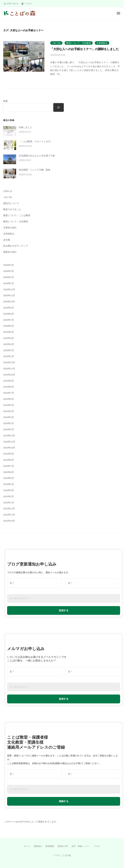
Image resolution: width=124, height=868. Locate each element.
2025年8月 (9, 314)
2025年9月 (9, 308)
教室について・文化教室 (79, 43)
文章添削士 (102, 43)
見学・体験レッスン (81, 846)
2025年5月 (9, 332)
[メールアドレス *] (64, 598)
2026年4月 (9, 265)
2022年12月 (9, 509)
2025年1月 (9, 356)
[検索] (59, 107)
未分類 (7, 240)
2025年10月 (9, 302)
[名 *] (93, 583)
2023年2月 (9, 496)
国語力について (11, 203)
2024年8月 (9, 387)
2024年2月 (9, 423)
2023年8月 (9, 460)
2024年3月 (9, 417)
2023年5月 (9, 478)
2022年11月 (9, 515)
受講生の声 (63, 846)
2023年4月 (9, 484)
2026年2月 (9, 277)
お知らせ (8, 191)
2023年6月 (9, 472)
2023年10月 (9, 448)
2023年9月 (9, 454)
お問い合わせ (13, 4)
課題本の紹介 (10, 252)
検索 (5, 101)
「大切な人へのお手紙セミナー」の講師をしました (84, 49)
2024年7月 (9, 393)
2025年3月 (9, 344)
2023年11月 (9, 442)
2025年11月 (9, 295)
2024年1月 (9, 429)
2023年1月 (9, 503)
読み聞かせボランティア (16, 246)
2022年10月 (9, 521)
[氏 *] (35, 583)
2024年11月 (9, 369)
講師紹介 (38, 846)
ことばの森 (66, 855)
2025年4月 (9, 338)
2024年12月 (9, 362)
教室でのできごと (12, 209)
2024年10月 (9, 375)
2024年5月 (9, 405)
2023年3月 (9, 490)
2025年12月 (9, 290)
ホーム (27, 846)
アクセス (28, 4)
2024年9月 (9, 381)
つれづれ (56, 43)
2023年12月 (9, 436)
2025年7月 (9, 320)
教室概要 (50, 846)
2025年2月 (9, 350)
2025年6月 (9, 326)
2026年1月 (9, 283)
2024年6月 (9, 399)
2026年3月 (9, 271)
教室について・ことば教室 (17, 215)
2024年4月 (9, 411)
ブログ (97, 846)
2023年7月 (9, 466)
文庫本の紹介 (10, 228)
